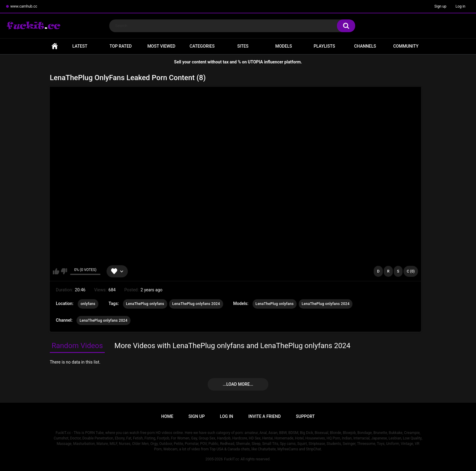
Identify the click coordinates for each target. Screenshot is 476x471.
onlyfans (88, 304)
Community (406, 46)
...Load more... (238, 384)
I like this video (56, 271)
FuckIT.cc (232, 459)
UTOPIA (255, 62)
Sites (243, 46)
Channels (365, 46)
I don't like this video (64, 271)
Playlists (324, 46)
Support (305, 416)
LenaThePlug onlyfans (145, 304)
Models (284, 46)
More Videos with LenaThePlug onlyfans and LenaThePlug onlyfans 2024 (233, 346)
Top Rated (121, 46)
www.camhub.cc (24, 6)
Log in (460, 6)
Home (55, 46)
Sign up (440, 6)
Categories (202, 46)
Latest (80, 46)
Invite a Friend (265, 416)
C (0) (411, 271)
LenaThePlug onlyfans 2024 (196, 304)
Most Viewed (161, 46)
